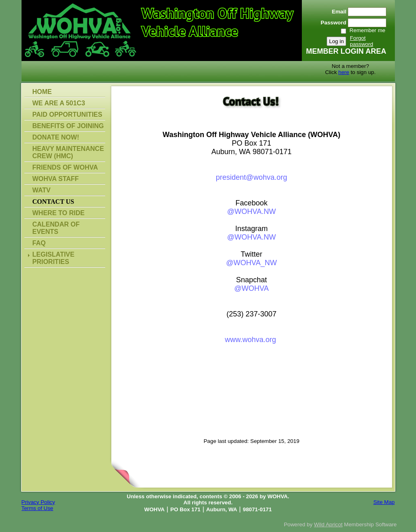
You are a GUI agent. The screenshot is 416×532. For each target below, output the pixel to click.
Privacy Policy (38, 502)
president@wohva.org (251, 177)
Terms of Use (38, 508)
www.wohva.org (250, 340)
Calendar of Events (56, 228)
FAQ (39, 243)
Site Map (384, 502)
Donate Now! (56, 137)
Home (42, 92)
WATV (42, 190)
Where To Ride (59, 213)
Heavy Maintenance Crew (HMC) (68, 152)
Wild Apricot (328, 524)
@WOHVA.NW (251, 211)
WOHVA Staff (56, 179)
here (344, 72)
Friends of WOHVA (65, 167)
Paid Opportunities (67, 114)
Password (331, 23)
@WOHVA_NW (252, 263)
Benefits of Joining (68, 126)
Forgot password (361, 41)
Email (337, 12)
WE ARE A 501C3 (59, 103)
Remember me (367, 30)
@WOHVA (252, 288)
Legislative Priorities (54, 258)
